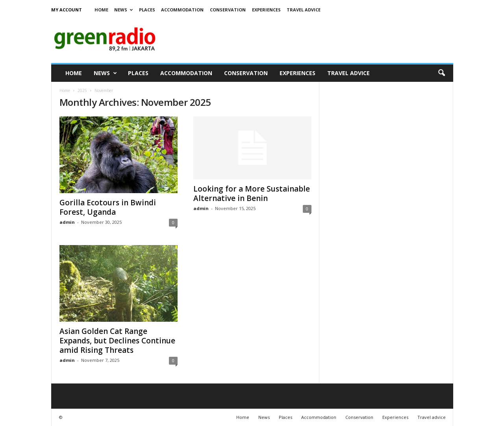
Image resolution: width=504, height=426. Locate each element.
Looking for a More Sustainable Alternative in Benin (252, 194)
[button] (441, 73)
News (123, 10)
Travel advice (304, 10)
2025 (82, 90)
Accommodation (182, 10)
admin (67, 222)
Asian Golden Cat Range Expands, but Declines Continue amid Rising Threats (117, 341)
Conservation (228, 10)
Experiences (266, 10)
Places (147, 10)
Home (101, 10)
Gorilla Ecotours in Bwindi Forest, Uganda (108, 207)
